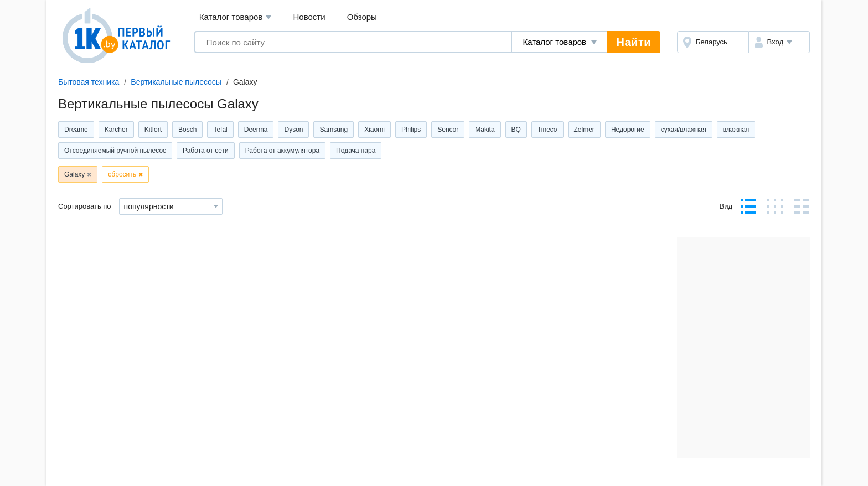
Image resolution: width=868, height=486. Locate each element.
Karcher (116, 130)
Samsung (334, 130)
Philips (411, 130)
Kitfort (153, 130)
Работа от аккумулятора (282, 151)
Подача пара (356, 151)
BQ (516, 130)
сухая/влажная (684, 130)
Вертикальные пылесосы (176, 82)
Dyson (293, 130)
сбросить (122, 174)
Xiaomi (374, 130)
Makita (485, 130)
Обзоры (362, 17)
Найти (634, 42)
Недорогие (628, 130)
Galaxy (74, 174)
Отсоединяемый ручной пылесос (115, 151)
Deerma (256, 130)
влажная (736, 130)
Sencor (448, 130)
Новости (309, 17)
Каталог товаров (236, 17)
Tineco (547, 130)
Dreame (76, 130)
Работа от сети (206, 151)
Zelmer (584, 130)
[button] (779, 42)
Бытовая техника (89, 82)
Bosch (187, 130)
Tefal (220, 130)
